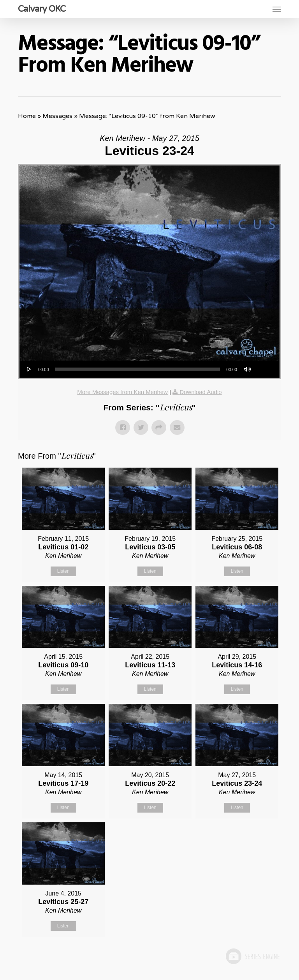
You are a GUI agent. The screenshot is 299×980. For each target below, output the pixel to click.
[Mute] (247, 369)
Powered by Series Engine (252, 956)
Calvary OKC (42, 9)
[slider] (138, 369)
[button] (277, 9)
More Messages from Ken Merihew (122, 392)
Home (27, 116)
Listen (63, 571)
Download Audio (201, 392)
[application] (149, 369)
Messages (57, 116)
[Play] (29, 369)
